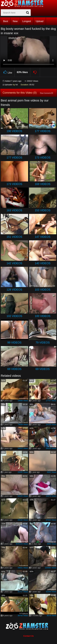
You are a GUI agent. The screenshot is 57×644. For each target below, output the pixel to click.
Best (6, 21)
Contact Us (28, 636)
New (15, 21)
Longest (27, 21)
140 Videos (43, 263)
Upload (40, 21)
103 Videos (43, 290)
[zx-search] (16, 13)
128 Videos (14, 290)
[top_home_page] (24, 3)
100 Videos (43, 316)
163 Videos (14, 210)
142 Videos (14, 263)
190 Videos (14, 131)
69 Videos (14, 369)
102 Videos (14, 316)
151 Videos (14, 237)
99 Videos (14, 343)
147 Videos (43, 237)
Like (7, 72)
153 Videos (43, 210)
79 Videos (43, 343)
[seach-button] (28, 13)
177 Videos (43, 131)
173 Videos (43, 158)
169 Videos (43, 184)
